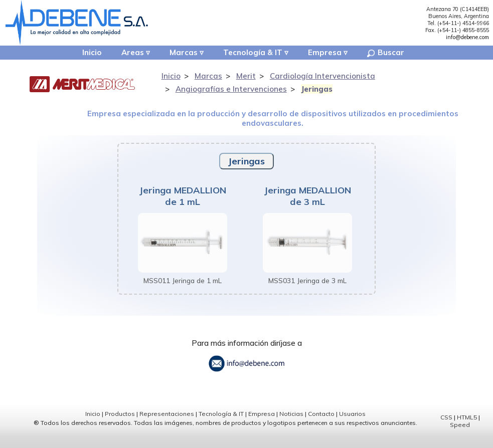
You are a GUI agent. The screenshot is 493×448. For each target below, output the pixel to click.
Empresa (330, 54)
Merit (246, 78)
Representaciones (167, 426)
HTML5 (467, 429)
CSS (446, 429)
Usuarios (352, 426)
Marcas (183, 54)
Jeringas (317, 91)
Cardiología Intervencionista (322, 78)
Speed (460, 436)
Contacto (321, 426)
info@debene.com (467, 37)
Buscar (393, 54)
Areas (128, 54)
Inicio (84, 54)
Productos (120, 426)
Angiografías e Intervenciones (231, 91)
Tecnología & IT (255, 54)
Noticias (291, 426)
